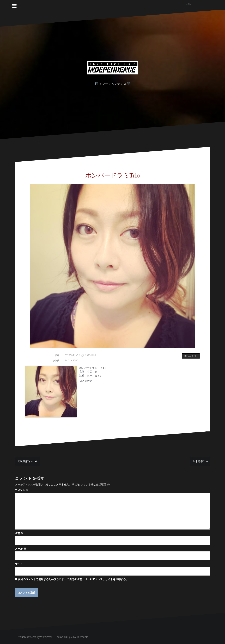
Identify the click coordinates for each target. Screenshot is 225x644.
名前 (19, 533)
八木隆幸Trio (200, 461)
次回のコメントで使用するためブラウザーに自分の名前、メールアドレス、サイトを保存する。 (73, 579)
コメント (22, 490)
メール (20, 549)
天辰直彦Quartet (27, 461)
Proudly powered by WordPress (35, 637)
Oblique (68, 637)
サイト (19, 564)
